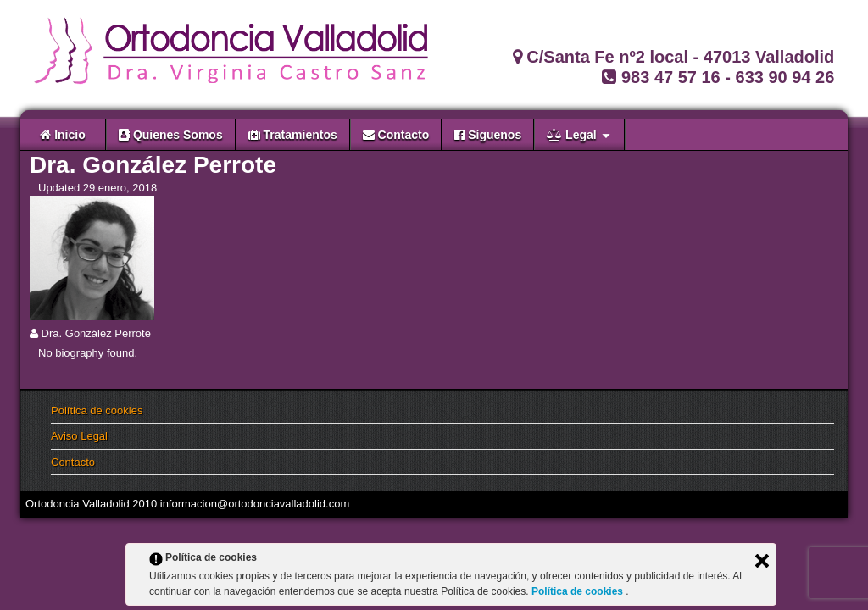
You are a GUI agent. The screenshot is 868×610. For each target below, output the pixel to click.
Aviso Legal (79, 436)
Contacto (73, 462)
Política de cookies (97, 410)
